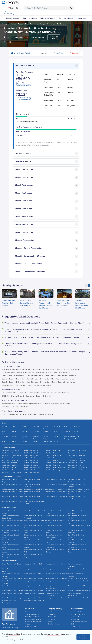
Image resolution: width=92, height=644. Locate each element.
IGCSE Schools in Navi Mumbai (13, 396)
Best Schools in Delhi (31, 451)
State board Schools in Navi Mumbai (39, 396)
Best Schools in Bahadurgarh (11, 472)
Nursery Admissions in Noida (56, 564)
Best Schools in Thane (31, 455)
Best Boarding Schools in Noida (79, 489)
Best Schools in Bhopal (76, 463)
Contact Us (51, 614)
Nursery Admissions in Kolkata (34, 579)
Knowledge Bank (53, 624)
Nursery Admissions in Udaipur (34, 593)
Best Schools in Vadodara (77, 460)
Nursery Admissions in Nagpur (12, 586)
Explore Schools (13, 18)
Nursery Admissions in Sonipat (56, 598)
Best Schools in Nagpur (9, 463)
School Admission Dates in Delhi (35, 511)
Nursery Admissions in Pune (55, 569)
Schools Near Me (30, 612)
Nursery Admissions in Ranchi (56, 591)
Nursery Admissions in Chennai (12, 579)
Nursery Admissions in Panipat (34, 598)
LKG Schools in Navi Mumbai (12, 373)
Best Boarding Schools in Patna (56, 489)
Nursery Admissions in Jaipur (78, 579)
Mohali (14, 436)
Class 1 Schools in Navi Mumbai (58, 373)
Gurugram (5, 426)
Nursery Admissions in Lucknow (56, 579)
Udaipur (56, 439)
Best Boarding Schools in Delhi (56, 479)
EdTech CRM (75, 617)
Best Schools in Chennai (10, 458)
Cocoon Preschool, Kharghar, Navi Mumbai (9, 303)
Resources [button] (80, 18)
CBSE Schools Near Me (32, 614)
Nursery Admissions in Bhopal (78, 586)
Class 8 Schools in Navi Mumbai (13, 382)
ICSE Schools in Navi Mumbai (36, 393)
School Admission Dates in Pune (57, 516)
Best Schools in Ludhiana (10, 465)
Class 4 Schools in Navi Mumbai (63, 376)
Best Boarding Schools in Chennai (35, 489)
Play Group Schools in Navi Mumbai (14, 370)
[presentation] (86, 285)
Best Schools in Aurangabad (55, 468)
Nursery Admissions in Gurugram (13, 564)
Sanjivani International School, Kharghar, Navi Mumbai (82, 304)
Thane (14, 431)
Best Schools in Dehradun (77, 465)
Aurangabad (68, 439)
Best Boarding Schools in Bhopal (13, 496)
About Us (51, 612)
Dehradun (36, 439)
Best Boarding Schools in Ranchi (57, 492)
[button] (46, 323)
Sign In (9, 13)
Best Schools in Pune (53, 453)
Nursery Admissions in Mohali (34, 581)
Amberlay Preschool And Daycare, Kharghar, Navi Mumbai (46, 304)
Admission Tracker (48, 18)
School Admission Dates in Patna (35, 540)
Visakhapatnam (69, 436)
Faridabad (57, 426)
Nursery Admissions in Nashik (34, 586)
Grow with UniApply (10, 628)
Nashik (56, 436)
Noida (24, 426)
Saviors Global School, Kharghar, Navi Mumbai (27, 303)
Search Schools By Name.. (37, 8)
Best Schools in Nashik (31, 463)
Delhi (14, 426)
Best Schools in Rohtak (76, 470)
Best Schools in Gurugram (10, 451)
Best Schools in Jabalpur (10, 470)
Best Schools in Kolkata (32, 458)
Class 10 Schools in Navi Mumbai (63, 382)
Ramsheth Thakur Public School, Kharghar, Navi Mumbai (36, 24)
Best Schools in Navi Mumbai (11, 455)
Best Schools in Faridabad (33, 453)
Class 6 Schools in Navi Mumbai (38, 379)
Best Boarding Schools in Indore (12, 492)
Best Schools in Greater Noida (11, 453)
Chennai (46, 431)
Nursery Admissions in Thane (33, 574)
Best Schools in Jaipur (75, 458)
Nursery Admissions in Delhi (33, 564)
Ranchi (25, 439)
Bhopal (77, 436)
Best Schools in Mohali (31, 460)
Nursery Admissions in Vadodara (79, 581)
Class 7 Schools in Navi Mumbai (63, 379)
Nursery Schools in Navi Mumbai (69, 370)
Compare (44, 53)
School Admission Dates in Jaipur (79, 525)
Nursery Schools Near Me (33, 619)
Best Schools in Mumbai (76, 453)
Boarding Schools (30, 18)
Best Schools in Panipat (32, 470)
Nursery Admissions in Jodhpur (12, 593)
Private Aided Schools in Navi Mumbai (40, 414)
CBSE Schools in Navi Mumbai (12, 393)
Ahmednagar (79, 439)
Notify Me (58, 53)
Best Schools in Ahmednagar (78, 468)
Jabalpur (5, 441)
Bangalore (26, 431)
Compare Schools (66, 18)
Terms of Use (52, 619)
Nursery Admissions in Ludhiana (12, 591)
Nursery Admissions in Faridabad (35, 569)
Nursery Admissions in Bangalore (57, 574)
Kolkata (56, 431)
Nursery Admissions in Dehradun (79, 591)
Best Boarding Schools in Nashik (57, 496)
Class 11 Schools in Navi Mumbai (14, 385)
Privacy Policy (52, 617)
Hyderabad (36, 431)
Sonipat (25, 441)
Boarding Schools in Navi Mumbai (36, 404)
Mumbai (77, 426)
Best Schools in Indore (53, 460)
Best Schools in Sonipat (54, 470)
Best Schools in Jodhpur (10, 468)
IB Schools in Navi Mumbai (57, 393)
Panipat (15, 441)
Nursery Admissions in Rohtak (78, 598)
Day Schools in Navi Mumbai (60, 404)
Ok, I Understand (83, 637)
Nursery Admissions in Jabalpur (12, 598)
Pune (65, 426)
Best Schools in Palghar (32, 472)
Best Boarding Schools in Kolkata (57, 484)
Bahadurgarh (47, 441)
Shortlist (74, 53)
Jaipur (76, 431)
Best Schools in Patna (31, 465)
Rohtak (35, 441)
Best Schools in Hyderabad (77, 455)
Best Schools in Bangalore (55, 455)
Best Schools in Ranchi (53, 465)
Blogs (50, 622)
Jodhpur (46, 439)
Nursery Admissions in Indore (56, 581)
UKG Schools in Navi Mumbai (34, 373)
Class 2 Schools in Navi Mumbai (13, 376)
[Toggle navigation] (87, 8)
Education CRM (76, 612)
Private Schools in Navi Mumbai (13, 414)
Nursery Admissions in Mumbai (78, 569)
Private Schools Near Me (32, 617)
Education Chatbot (77, 626)
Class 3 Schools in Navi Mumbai (38, 376)
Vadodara (36, 436)
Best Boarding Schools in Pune (12, 484)
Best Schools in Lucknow (54, 458)
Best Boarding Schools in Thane (12, 501)
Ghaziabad (36, 426)
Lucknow (67, 431)
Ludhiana (5, 439)
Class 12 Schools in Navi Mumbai (39, 385)
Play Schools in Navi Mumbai (12, 404)
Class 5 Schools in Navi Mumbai (13, 379)
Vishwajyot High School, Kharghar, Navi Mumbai (64, 303)
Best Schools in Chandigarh (11, 460)
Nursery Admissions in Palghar (34, 600)
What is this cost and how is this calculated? (24, 85)
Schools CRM (75, 619)
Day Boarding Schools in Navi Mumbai (15, 407)
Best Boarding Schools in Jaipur (12, 489)
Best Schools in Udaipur (32, 468)
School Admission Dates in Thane (35, 521)
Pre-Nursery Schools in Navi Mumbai (42, 370)
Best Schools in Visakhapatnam (56, 463)
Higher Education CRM (78, 614)
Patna (14, 439)
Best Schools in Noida (53, 451)
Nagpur (46, 436)
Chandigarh (6, 436)
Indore (24, 436)
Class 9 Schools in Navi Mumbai (38, 382)
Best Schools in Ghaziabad (77, 451)
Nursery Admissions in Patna (33, 591)
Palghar (56, 441)
